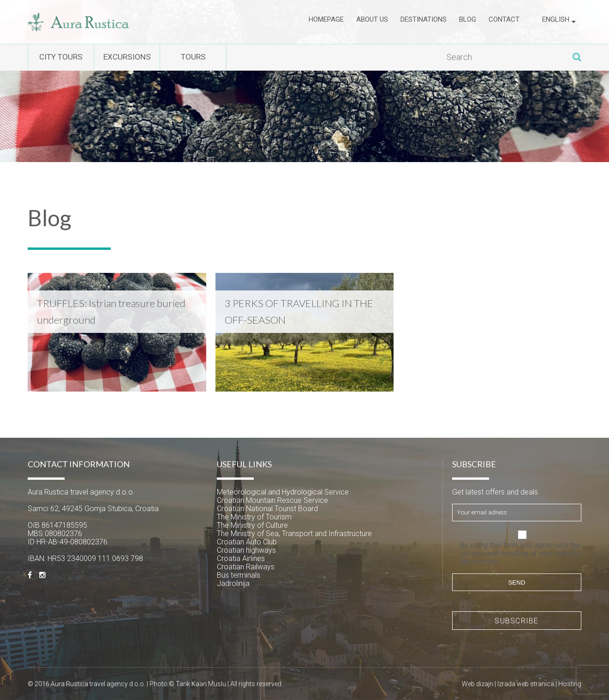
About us (372, 22)
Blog (468, 22)
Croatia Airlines (241, 558)
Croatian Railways (246, 567)
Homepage (326, 22)
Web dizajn (478, 684)
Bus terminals (239, 575)
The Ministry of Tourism (254, 517)
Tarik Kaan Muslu (201, 684)
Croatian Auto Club (247, 542)
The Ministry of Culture (252, 525)
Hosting (570, 684)
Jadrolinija (233, 583)
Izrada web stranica (526, 684)
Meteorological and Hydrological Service (283, 492)
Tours (235, 57)
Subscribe (517, 621)
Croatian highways (246, 550)
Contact (504, 22)
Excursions (152, 57)
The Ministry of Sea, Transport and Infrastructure (294, 534)
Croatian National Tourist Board (267, 509)
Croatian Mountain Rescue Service (272, 500)
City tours (69, 57)
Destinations (424, 22)
